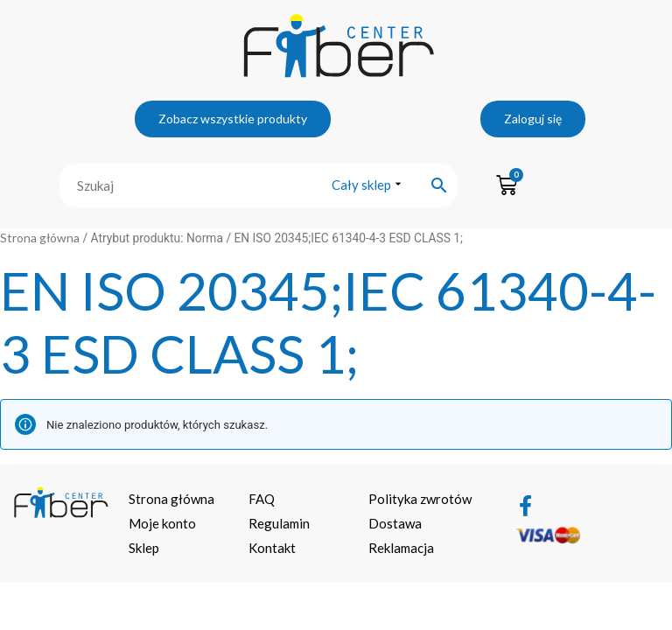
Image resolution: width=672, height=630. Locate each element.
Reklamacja (401, 548)
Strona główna (40, 238)
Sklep (144, 548)
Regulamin (279, 523)
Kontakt (272, 548)
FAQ (262, 499)
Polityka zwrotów (420, 499)
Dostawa (395, 523)
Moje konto (162, 523)
